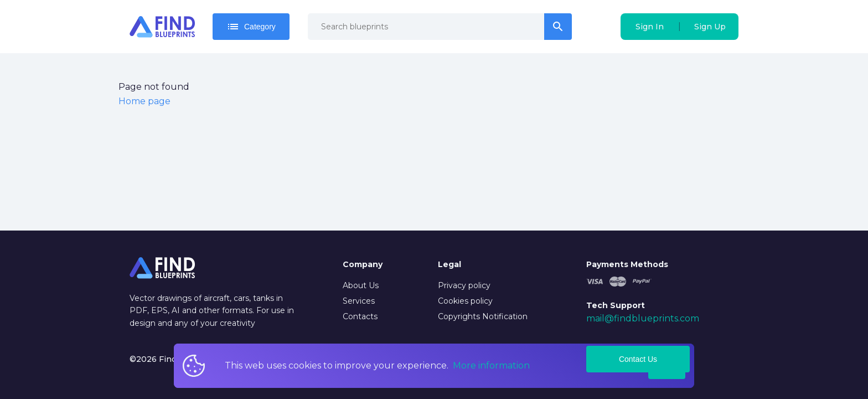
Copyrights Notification (483, 316)
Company (363, 264)
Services (359, 301)
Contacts (360, 316)
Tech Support (616, 305)
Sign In (650, 27)
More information (491, 365)
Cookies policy (465, 301)
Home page (144, 101)
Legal (449, 264)
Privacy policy (464, 285)
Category (251, 27)
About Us (361, 285)
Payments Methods (627, 264)
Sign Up (710, 27)
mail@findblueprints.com (643, 318)
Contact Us (638, 359)
